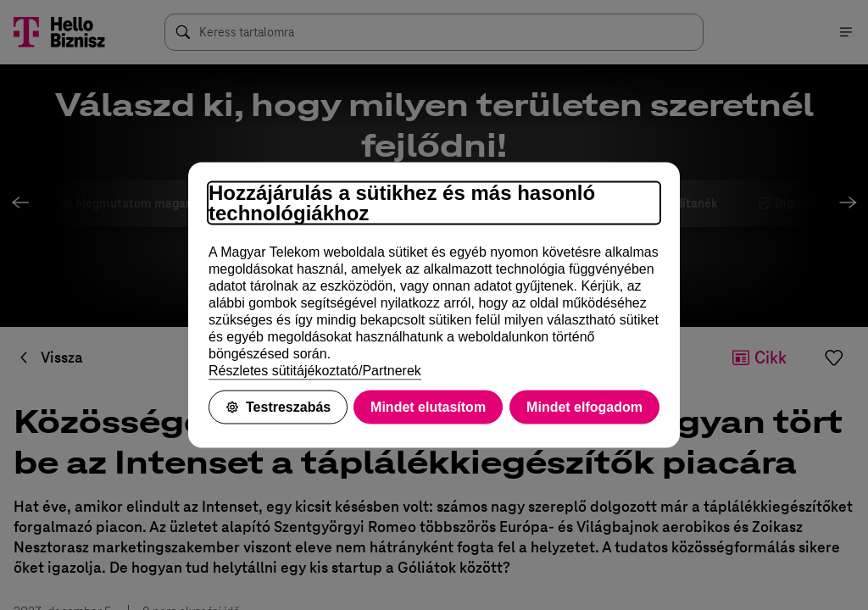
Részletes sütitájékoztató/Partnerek (315, 371)
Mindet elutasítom (428, 407)
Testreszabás (278, 407)
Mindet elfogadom (584, 407)
